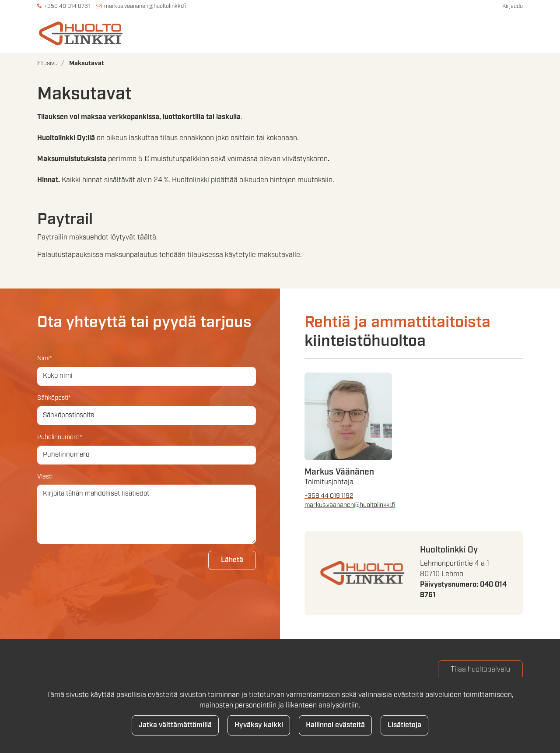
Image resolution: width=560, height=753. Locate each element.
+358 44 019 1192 (329, 495)
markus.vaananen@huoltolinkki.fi (145, 6)
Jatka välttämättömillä (175, 725)
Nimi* (45, 358)
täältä (147, 237)
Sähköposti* (54, 397)
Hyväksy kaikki (259, 725)
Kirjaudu (513, 6)
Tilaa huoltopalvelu (480, 669)
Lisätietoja (404, 725)
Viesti (45, 476)
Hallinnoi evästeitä (335, 725)
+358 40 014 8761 (67, 6)
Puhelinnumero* (60, 437)
